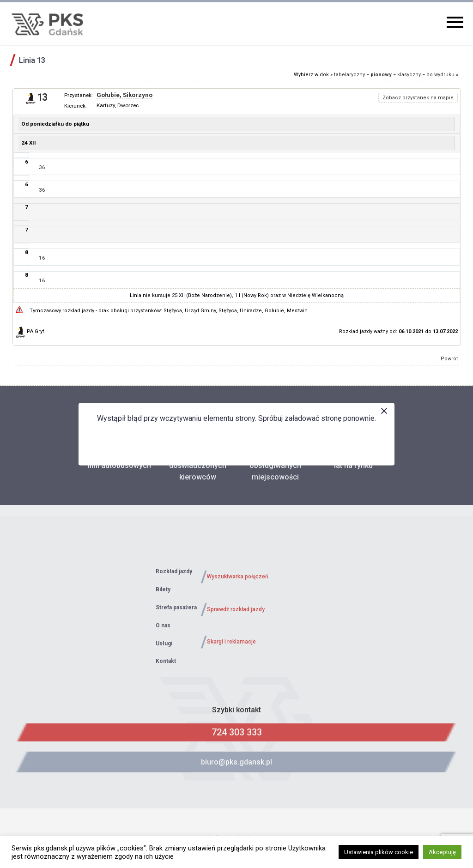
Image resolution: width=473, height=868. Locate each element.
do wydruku (440, 75)
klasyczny (409, 75)
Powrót (449, 359)
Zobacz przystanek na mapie (418, 98)
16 (42, 258)
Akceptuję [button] (442, 852)
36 (42, 167)
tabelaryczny (349, 75)
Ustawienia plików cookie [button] (379, 852)
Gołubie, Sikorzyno (124, 95)
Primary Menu (455, 22)
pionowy (381, 75)
